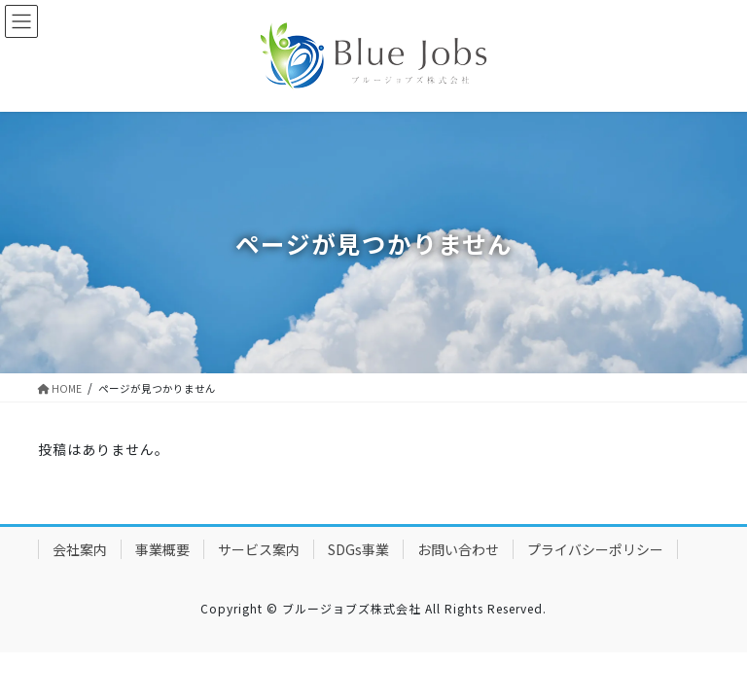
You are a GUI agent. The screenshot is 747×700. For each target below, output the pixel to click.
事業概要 (162, 549)
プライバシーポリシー (595, 549)
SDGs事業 (358, 549)
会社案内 (80, 549)
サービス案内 (259, 549)
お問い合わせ (458, 549)
